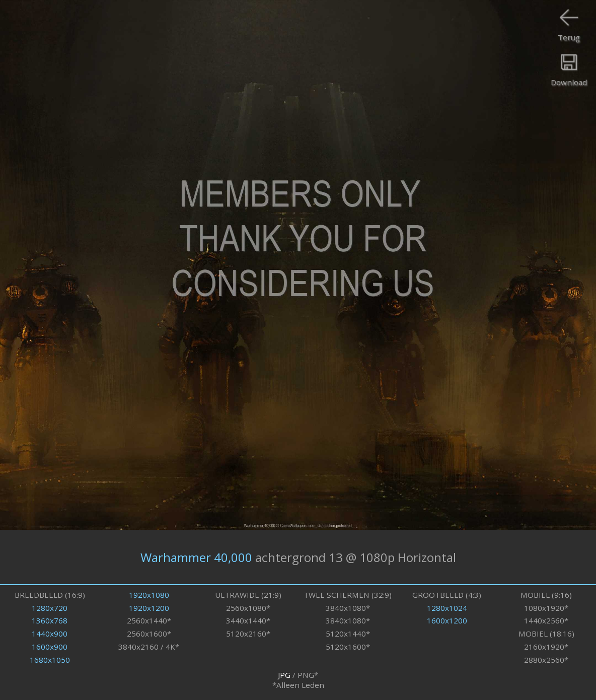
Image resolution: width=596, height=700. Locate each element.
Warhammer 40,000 (196, 557)
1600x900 (50, 647)
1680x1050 (50, 660)
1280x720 (50, 608)
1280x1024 (447, 608)
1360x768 (50, 620)
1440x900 (50, 634)
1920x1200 (149, 608)
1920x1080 (149, 595)
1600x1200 (447, 620)
